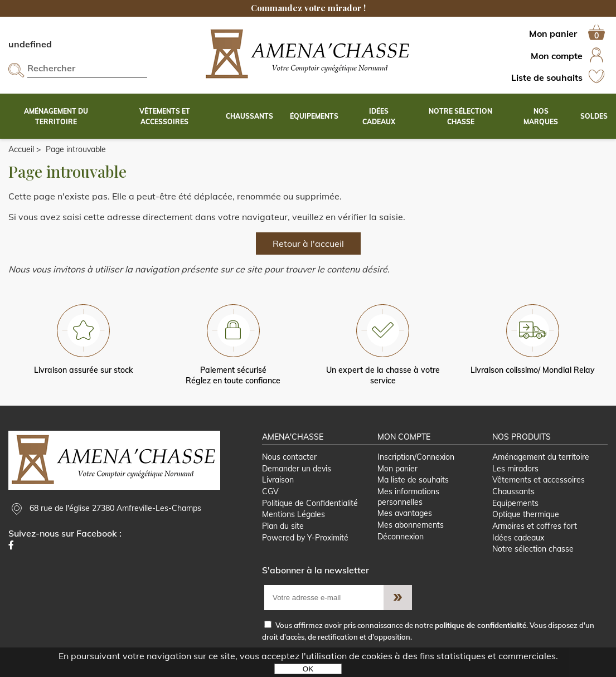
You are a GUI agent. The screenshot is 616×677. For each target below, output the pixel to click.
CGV (270, 491)
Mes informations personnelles (408, 497)
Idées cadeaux (518, 538)
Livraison (278, 480)
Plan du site (283, 526)
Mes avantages (405, 513)
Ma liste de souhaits (413, 480)
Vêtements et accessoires (539, 480)
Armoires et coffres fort (535, 526)
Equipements (515, 503)
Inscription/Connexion (416, 457)
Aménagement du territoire (541, 457)
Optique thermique (526, 514)
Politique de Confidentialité (310, 503)
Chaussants (513, 491)
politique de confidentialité (481, 625)
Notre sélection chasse (533, 549)
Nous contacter (289, 457)
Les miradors (515, 469)
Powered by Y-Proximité (305, 538)
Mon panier (397, 469)
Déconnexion (401, 537)
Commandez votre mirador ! (308, 8)
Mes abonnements (411, 525)
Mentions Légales (294, 514)
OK (308, 669)
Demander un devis (297, 469)
